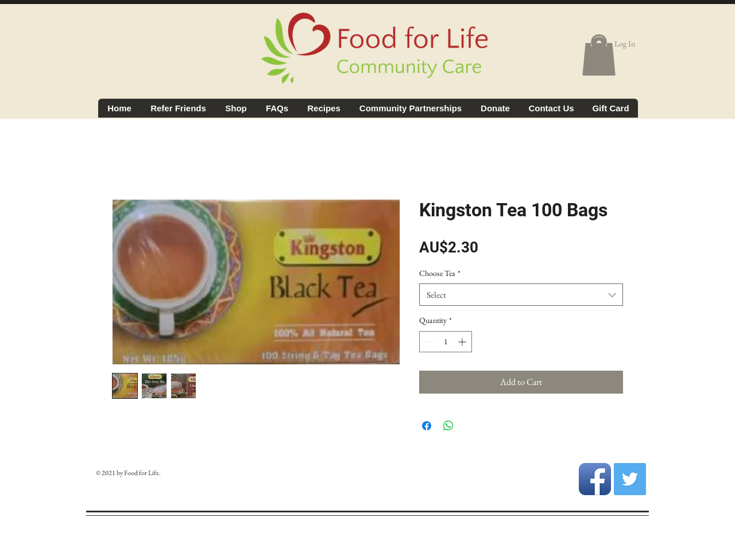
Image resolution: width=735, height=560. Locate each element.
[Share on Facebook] (427, 426)
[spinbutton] (446, 342)
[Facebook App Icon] (595, 479)
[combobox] (521, 295)
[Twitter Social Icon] (630, 479)
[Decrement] (428, 342)
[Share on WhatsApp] (448, 426)
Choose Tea (440, 273)
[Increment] (463, 342)
